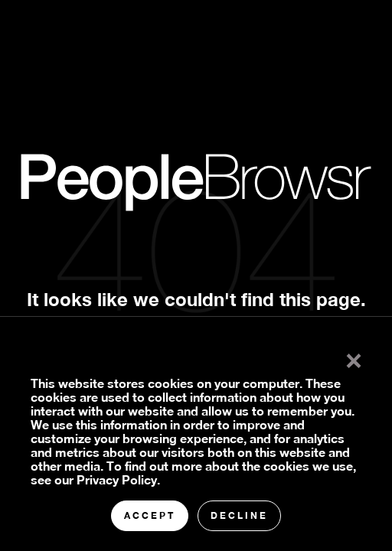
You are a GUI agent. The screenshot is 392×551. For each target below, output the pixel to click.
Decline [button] (239, 515)
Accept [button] (150, 515)
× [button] (354, 357)
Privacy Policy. (118, 479)
